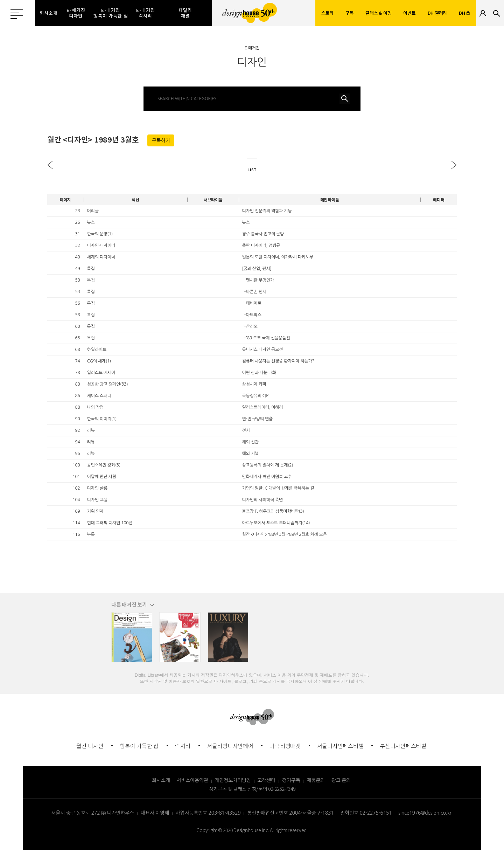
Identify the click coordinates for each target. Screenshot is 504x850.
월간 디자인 (90, 746)
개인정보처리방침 (233, 780)
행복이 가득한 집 (139, 746)
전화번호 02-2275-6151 (366, 813)
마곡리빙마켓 (285, 746)
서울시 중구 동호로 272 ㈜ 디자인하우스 (93, 813)
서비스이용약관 (192, 780)
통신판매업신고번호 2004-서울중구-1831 (290, 813)
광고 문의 (341, 780)
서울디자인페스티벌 (340, 746)
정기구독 (291, 780)
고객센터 (267, 780)
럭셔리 (183, 746)
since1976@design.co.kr (425, 813)
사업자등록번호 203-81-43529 (208, 813)
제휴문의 (316, 780)
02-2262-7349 (282, 789)
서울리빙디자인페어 (230, 746)
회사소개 (161, 780)
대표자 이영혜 (155, 813)
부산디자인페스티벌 (403, 746)
